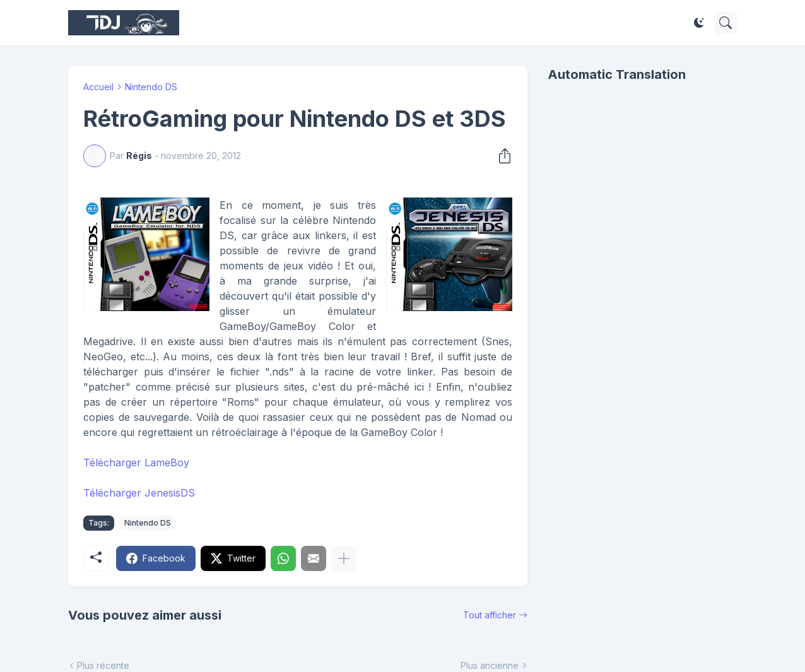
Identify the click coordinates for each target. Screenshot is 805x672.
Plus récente (103, 665)
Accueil (98, 87)
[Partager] (501, 156)
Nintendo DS (151, 87)
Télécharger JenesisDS (139, 493)
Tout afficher (490, 615)
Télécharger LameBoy (136, 463)
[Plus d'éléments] (344, 558)
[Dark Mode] (699, 23)
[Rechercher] (726, 23)
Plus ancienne (490, 665)
